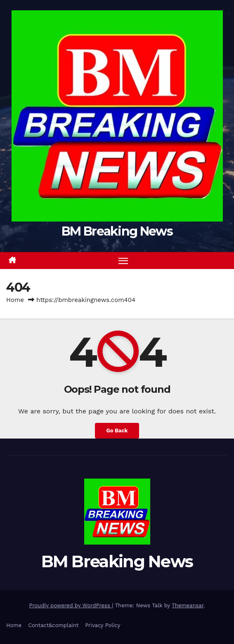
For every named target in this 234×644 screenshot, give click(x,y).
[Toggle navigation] (123, 261)
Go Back (117, 431)
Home (15, 300)
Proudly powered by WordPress (71, 605)
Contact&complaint (53, 625)
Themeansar (188, 605)
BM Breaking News (117, 231)
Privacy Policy (103, 625)
